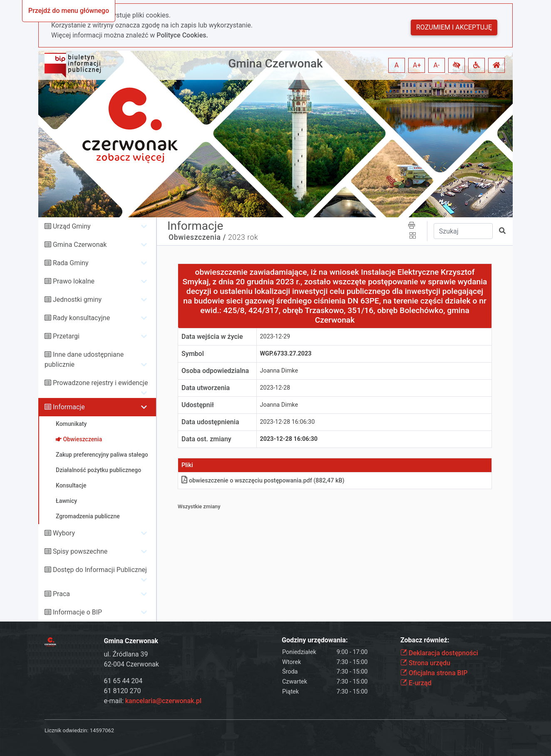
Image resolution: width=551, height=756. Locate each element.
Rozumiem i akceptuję (454, 27)
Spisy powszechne (80, 551)
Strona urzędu (425, 663)
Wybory (64, 533)
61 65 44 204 (123, 681)
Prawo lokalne (74, 281)
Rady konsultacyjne (81, 318)
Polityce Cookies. (182, 35)
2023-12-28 (275, 388)
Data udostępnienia (210, 422)
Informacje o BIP (77, 612)
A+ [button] (417, 65)
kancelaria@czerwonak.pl (163, 701)
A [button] (397, 65)
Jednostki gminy (77, 300)
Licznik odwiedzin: (66, 730)
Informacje (69, 407)
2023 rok (243, 237)
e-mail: (153, 701)
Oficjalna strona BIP (434, 673)
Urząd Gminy (72, 226)
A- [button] (437, 65)
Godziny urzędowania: (315, 640)
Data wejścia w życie (212, 337)
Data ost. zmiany (206, 439)
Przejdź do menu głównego (69, 11)
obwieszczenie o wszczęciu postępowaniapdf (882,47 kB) (263, 481)
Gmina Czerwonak (275, 63)
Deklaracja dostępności (439, 653)
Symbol (193, 354)
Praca (61, 594)
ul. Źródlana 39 (126, 654)
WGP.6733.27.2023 (286, 354)
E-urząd (416, 683)
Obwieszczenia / (197, 237)
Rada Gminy (71, 263)
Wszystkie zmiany (199, 506)
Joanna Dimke (279, 371)
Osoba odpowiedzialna (215, 371)
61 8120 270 (123, 691)
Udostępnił (198, 405)
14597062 (102, 730)
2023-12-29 (275, 337)
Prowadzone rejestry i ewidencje (100, 383)
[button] (457, 65)
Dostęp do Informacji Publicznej (100, 570)
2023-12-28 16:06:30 (288, 422)
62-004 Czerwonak (132, 664)
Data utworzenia (206, 388)
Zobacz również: (425, 640)
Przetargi (66, 336)
